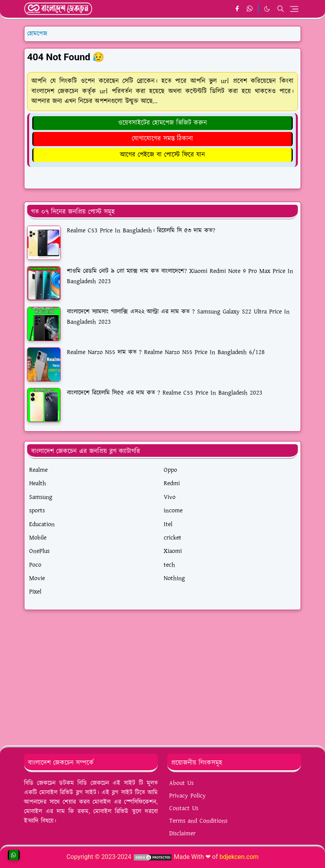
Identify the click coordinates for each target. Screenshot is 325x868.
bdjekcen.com (239, 857)
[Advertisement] (162, 675)
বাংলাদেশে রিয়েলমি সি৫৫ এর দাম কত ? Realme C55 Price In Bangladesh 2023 (165, 393)
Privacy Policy (187, 796)
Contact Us (184, 808)
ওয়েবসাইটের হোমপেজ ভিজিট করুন (162, 123)
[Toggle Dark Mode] (267, 9)
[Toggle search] (281, 9)
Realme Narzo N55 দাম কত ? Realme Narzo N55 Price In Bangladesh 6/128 (166, 352)
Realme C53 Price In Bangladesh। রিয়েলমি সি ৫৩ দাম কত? (141, 231)
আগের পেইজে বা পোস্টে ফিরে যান (162, 155)
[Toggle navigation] (294, 9)
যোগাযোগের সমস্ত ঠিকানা (162, 139)
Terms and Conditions (198, 821)
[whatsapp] (250, 9)
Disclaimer (182, 834)
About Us (181, 783)
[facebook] (237, 9)
